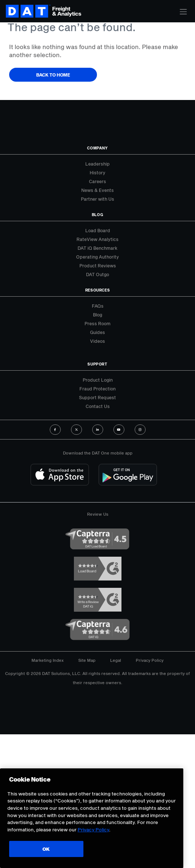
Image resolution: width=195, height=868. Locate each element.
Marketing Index (48, 660)
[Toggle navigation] (183, 12)
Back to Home (53, 75)
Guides (97, 332)
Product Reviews (98, 266)
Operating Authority (97, 257)
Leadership (97, 164)
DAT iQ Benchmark (97, 248)
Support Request (97, 397)
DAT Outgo (97, 274)
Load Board (98, 230)
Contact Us (98, 406)
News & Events (97, 190)
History (97, 173)
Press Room (97, 323)
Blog (97, 315)
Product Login (98, 380)
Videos (97, 341)
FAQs (98, 306)
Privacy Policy (150, 660)
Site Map (87, 660)
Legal (116, 660)
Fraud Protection (97, 389)
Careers (97, 181)
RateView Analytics (97, 239)
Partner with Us (97, 199)
